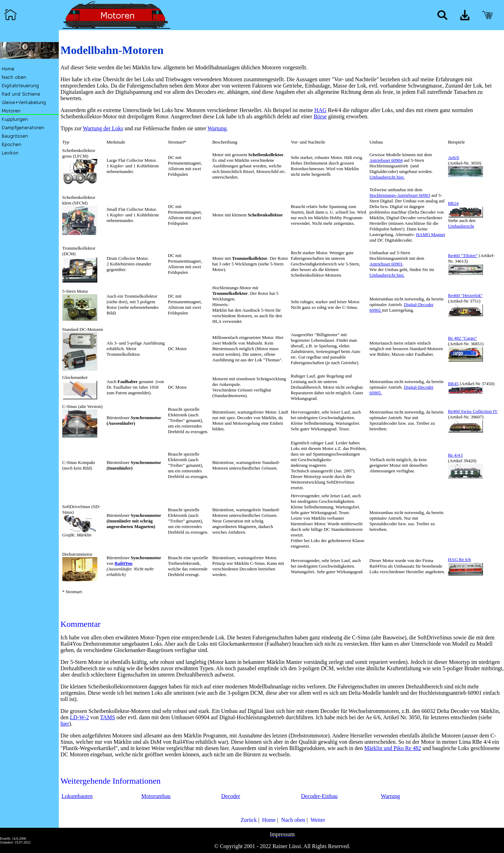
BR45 (453, 384)
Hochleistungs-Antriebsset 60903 (400, 195)
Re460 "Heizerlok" (465, 295)
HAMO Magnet (431, 234)
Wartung (217, 128)
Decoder (231, 796)
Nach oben (292, 820)
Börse (320, 116)
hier (65, 724)
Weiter (317, 820)
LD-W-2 (79, 717)
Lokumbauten (77, 796)
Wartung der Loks (103, 128)
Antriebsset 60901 (386, 264)
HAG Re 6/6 (460, 559)
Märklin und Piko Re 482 (393, 748)
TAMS (108, 717)
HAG (320, 110)
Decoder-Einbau (319, 796)
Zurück (248, 820)
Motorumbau (156, 796)
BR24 (453, 203)
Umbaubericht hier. (387, 177)
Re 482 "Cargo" (463, 338)
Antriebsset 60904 (386, 160)
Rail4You (123, 563)
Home (268, 820)
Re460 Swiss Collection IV (473, 411)
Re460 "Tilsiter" (463, 255)
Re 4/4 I (455, 455)
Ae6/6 (454, 157)
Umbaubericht (461, 226)
